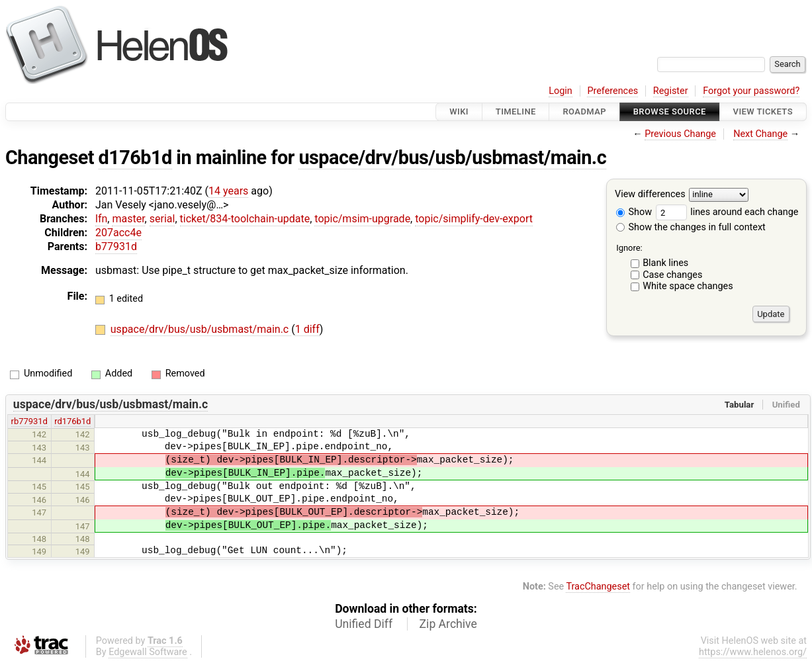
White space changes (688, 286)
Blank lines (665, 263)
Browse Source (670, 111)
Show (634, 212)
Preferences (612, 91)
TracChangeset (598, 587)
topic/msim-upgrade (362, 219)
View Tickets (763, 111)
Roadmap (584, 111)
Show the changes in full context (691, 227)
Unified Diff (364, 624)
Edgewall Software (148, 652)
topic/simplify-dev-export (474, 219)
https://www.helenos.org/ (753, 652)
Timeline (516, 111)
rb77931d (29, 421)
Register (671, 91)
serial (162, 219)
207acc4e (118, 233)
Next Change (760, 134)
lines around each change (727, 212)
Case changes (672, 275)
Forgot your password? (751, 91)
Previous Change (680, 134)
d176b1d (135, 157)
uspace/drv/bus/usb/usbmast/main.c (452, 157)
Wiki (459, 111)
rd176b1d (72, 421)
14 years (228, 191)
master (128, 219)
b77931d (116, 246)
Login (561, 91)
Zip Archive (448, 624)
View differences (650, 195)
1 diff (307, 329)
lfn (101, 219)
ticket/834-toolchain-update (245, 219)
